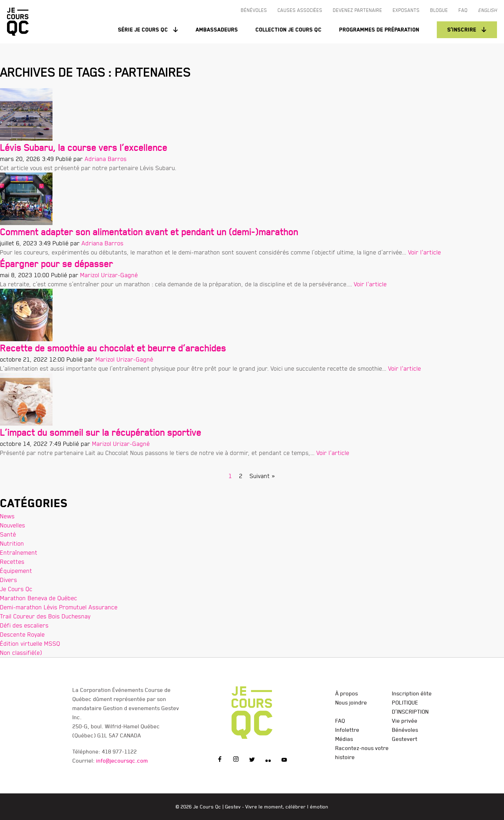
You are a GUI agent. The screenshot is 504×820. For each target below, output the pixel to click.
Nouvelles (13, 525)
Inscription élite (412, 693)
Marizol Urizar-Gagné (109, 275)
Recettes (12, 562)
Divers (9, 580)
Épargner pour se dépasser (57, 264)
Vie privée (405, 721)
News (7, 516)
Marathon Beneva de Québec (39, 598)
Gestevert (405, 739)
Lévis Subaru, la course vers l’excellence (84, 148)
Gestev (233, 807)
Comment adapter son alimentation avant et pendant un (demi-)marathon (149, 232)
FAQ (340, 721)
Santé (8, 534)
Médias (344, 739)
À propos (347, 693)
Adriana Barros (106, 159)
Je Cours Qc (16, 589)
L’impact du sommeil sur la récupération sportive (101, 432)
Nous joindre (351, 702)
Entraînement (19, 552)
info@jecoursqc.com (122, 761)
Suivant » (262, 476)
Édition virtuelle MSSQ (30, 643)
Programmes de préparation (379, 30)
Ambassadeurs (217, 30)
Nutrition (12, 543)
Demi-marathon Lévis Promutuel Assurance (59, 607)
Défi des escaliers (24, 625)
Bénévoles (405, 730)
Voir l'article (425, 252)
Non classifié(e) (21, 653)
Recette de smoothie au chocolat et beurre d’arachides (113, 348)
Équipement (16, 571)
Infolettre (347, 730)
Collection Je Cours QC (289, 30)
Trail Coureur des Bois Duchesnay (45, 616)
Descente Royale (22, 634)
